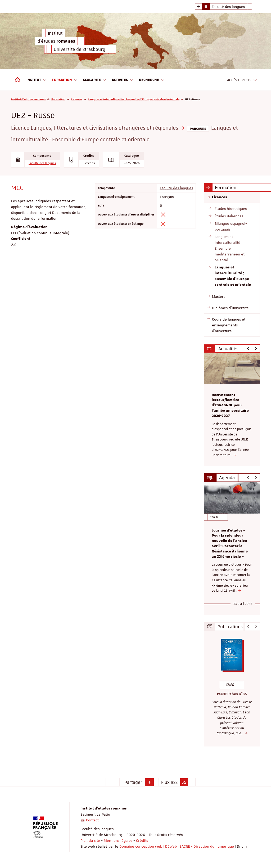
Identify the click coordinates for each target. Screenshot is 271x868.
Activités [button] (123, 80)
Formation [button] (65, 80)
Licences (77, 99)
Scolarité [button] (95, 80)
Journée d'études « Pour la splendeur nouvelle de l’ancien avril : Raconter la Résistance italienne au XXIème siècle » (230, 544)
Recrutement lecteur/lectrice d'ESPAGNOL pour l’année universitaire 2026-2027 (230, 405)
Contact (92, 820)
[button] (150, 782)
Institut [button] (37, 80)
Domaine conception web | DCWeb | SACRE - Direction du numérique (177, 846)
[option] (232, 409)
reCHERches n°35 (232, 694)
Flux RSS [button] (169, 782)
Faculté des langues (42, 163)
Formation (58, 99)
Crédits (142, 840)
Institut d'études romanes (28, 99)
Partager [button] (133, 782)
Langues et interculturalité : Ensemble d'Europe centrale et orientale (134, 99)
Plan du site (90, 840)
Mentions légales (118, 840)
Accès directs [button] (242, 80)
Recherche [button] (152, 80)
